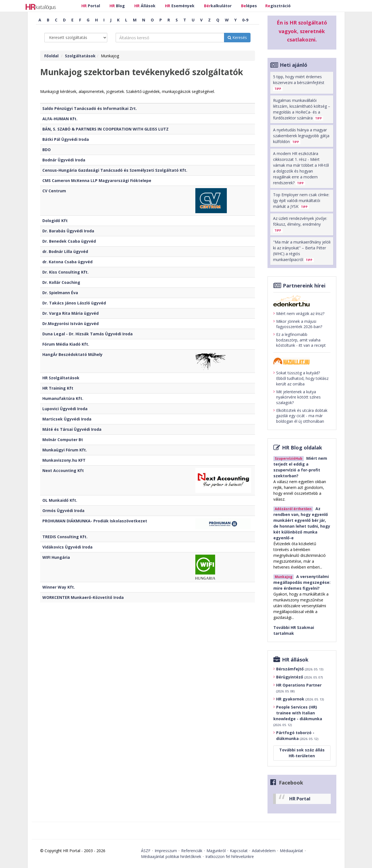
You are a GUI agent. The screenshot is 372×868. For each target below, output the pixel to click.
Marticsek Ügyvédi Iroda (67, 419)
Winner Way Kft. (59, 587)
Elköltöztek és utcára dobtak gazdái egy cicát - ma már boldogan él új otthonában (300, 416)
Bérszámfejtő (300, 669)
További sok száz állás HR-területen (302, 753)
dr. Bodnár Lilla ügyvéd (65, 251)
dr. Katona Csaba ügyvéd (67, 262)
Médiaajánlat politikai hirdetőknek (171, 856)
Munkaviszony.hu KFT (64, 460)
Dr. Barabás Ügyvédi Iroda (68, 231)
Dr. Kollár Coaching (61, 282)
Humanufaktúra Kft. (63, 398)
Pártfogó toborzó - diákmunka (297, 736)
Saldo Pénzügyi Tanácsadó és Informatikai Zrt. (90, 108)
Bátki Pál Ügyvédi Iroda (66, 139)
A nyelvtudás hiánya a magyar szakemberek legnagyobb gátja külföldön (301, 136)
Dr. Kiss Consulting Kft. (65, 272)
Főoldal (51, 56)
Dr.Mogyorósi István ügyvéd (70, 324)
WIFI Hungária (56, 557)
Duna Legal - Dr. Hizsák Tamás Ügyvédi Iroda (87, 334)
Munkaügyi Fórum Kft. (65, 450)
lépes (249, 6)
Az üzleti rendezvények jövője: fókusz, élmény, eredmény (300, 224)
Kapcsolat (239, 851)
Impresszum (166, 851)
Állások (145, 6)
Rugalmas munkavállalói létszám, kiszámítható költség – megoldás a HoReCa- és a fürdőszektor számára (302, 109)
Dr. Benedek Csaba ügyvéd (69, 241)
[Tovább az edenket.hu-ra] (302, 301)
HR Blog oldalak (302, 447)
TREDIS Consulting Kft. (65, 537)
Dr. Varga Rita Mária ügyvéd (70, 313)
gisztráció (278, 6)
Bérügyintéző (299, 677)
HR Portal (300, 799)
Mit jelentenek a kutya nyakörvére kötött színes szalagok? (297, 397)
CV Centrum (54, 191)
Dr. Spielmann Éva (60, 293)
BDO (47, 150)
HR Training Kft (58, 388)
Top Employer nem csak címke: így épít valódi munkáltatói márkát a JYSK (301, 201)
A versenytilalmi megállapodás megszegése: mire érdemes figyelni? (302, 582)
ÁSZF (146, 851)
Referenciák (192, 851)
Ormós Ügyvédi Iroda (63, 511)
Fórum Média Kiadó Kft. (66, 344)
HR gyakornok (300, 699)
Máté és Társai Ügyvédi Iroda (72, 429)
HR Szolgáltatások (61, 378)
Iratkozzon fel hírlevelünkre (230, 856)
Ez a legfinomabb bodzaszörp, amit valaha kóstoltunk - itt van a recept (300, 340)
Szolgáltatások (80, 56)
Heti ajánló (294, 65)
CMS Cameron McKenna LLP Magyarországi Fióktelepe (97, 180)
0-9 (245, 20)
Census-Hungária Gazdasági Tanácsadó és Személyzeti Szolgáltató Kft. (115, 170)
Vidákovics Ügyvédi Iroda (67, 547)
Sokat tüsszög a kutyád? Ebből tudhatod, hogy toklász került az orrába (301, 378)
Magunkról (216, 851)
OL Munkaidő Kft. (60, 500)
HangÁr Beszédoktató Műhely (72, 354)
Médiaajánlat (291, 851)
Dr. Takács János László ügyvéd (74, 303)
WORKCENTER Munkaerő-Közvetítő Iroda (83, 597)
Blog (117, 6)
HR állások (295, 660)
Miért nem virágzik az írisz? (299, 314)
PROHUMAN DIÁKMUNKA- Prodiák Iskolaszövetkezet (95, 521)
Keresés (237, 37)
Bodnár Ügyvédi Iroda (64, 160)
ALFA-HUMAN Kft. (60, 119)
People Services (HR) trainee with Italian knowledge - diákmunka (298, 716)
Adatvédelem (264, 851)
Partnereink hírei (304, 286)
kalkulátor (218, 6)
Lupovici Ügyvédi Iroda (65, 409)
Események (180, 6)
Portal (91, 6)
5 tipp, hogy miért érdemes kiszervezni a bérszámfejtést (299, 83)
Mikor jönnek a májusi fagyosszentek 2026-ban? (298, 324)
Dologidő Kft (55, 221)
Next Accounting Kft (63, 470)
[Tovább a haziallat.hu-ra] (302, 361)
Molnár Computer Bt (63, 440)
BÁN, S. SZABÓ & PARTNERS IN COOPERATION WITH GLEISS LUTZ (105, 129)
